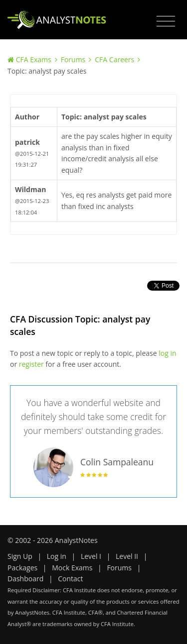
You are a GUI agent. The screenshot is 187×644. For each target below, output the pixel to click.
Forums (73, 59)
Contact (70, 579)
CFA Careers (114, 59)
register (31, 364)
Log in (57, 556)
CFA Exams (34, 59)
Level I (91, 556)
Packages (22, 568)
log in (167, 353)
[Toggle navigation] (166, 21)
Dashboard (25, 579)
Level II (127, 556)
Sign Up (20, 556)
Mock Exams (72, 568)
